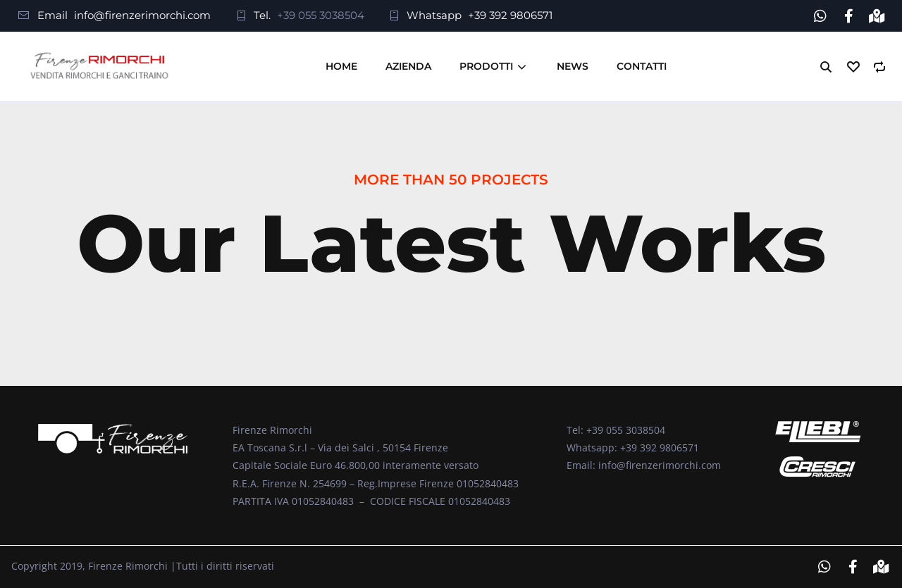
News (573, 66)
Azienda (408, 66)
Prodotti (486, 66)
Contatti (642, 66)
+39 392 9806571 (510, 15)
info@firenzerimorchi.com (142, 15)
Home (341, 66)
